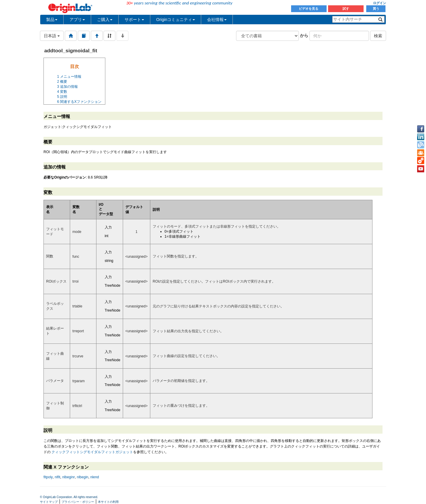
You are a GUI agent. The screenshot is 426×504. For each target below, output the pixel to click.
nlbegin (83, 477)
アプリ (77, 20)
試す (346, 9)
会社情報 (217, 20)
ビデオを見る (309, 9)
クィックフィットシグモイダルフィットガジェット (92, 452)
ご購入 (105, 20)
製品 (52, 20)
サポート (134, 20)
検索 (378, 36)
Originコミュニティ (176, 20)
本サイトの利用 (108, 502)
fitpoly (48, 477)
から (304, 35)
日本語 (52, 36)
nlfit (58, 477)
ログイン (380, 3)
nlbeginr (68, 477)
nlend (95, 477)
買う (376, 9)
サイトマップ (49, 502)
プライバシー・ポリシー (78, 502)
